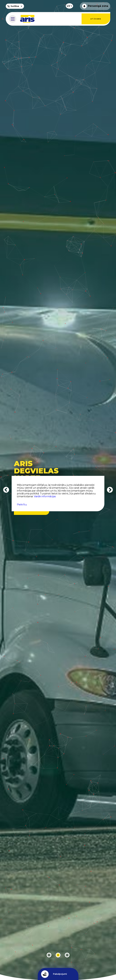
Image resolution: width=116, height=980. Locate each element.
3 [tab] (67, 955)
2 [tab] (58, 955)
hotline (13, 6)
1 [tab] (49, 955)
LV (68, 6)
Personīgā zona (95, 6)
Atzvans (96, 19)
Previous (6, 490)
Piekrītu (22, 505)
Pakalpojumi (54, 974)
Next (110, 490)
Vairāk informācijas (45, 496)
